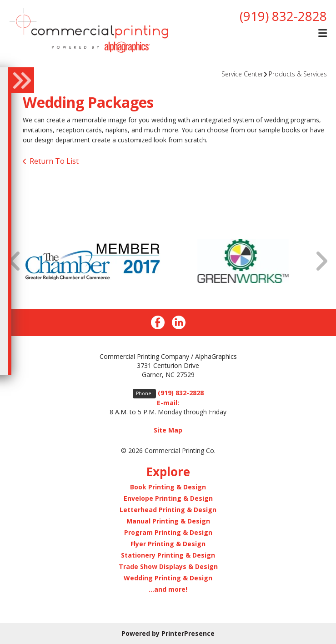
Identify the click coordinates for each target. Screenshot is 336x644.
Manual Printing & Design (168, 521)
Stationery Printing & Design (168, 555)
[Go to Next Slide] (321, 261)
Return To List (54, 161)
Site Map (168, 430)
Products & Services (298, 74)
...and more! (168, 589)
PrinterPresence (188, 633)
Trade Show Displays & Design (168, 566)
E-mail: (168, 403)
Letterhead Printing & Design (168, 510)
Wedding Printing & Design (168, 578)
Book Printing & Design (168, 487)
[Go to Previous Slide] (15, 261)
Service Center (242, 74)
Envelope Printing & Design (168, 498)
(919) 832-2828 (283, 16)
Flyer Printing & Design (168, 544)
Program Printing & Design (168, 532)
